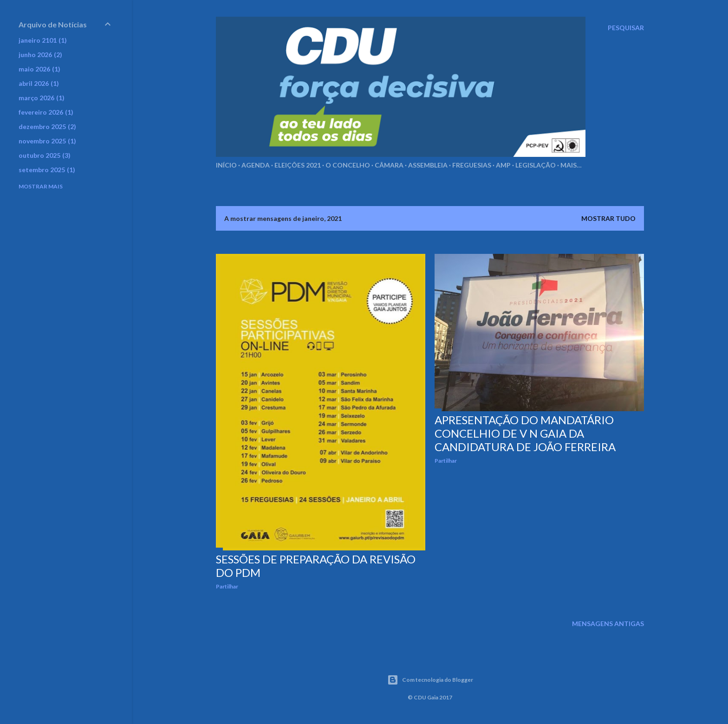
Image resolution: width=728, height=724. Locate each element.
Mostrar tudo (608, 218)
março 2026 (42, 98)
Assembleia (428, 165)
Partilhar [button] (227, 586)
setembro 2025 (47, 170)
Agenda (256, 165)
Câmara (389, 165)
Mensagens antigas (608, 624)
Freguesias (472, 165)
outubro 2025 (45, 155)
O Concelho (348, 165)
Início (226, 165)
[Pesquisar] (626, 28)
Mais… (571, 165)
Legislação (536, 165)
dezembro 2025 (47, 126)
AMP (503, 165)
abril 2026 (39, 83)
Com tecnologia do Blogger (430, 680)
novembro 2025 (47, 141)
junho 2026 (40, 55)
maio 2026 (39, 69)
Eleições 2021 (298, 165)
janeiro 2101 (43, 40)
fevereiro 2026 (46, 112)
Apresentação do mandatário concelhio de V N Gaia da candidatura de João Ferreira (525, 433)
